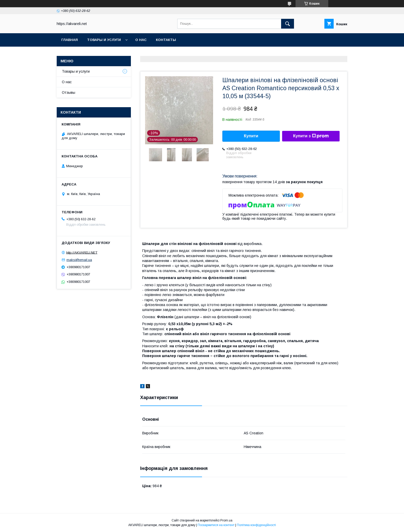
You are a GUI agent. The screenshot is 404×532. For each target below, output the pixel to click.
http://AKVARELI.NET (82, 252)
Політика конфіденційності (256, 525)
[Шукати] (288, 24)
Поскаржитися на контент (216, 525)
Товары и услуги (104, 40)
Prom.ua (226, 520)
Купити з (311, 136)
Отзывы (69, 92)
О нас (141, 40)
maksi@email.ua (79, 260)
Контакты (166, 40)
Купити (251, 136)
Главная (70, 40)
